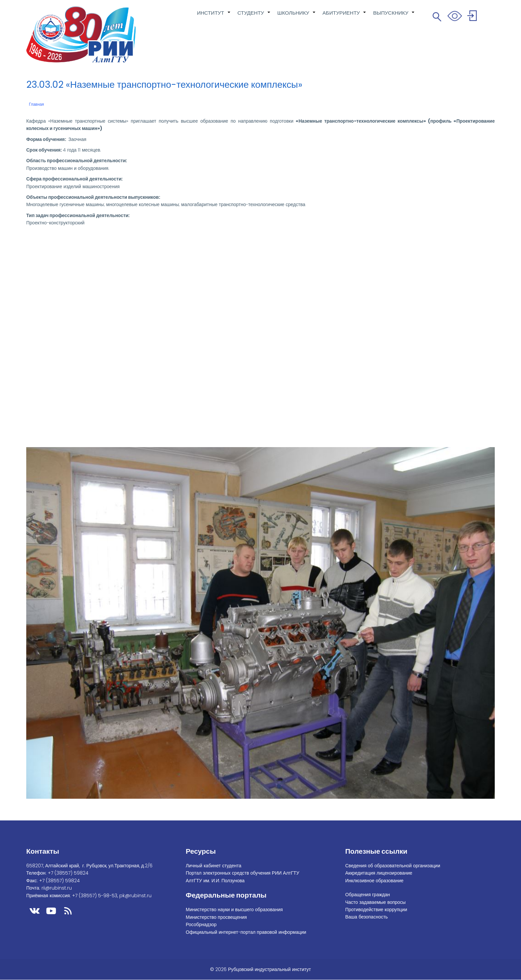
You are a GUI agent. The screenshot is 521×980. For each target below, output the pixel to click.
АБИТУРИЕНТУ (345, 16)
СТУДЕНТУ (254, 16)
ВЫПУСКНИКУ (394, 16)
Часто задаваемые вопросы (375, 902)
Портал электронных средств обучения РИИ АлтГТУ (243, 873)
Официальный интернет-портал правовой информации (246, 932)
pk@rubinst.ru (135, 896)
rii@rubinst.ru (57, 888)
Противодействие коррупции (376, 910)
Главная (36, 104)
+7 (68, 873)
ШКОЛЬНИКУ (297, 16)
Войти (473, 17)
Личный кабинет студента (213, 866)
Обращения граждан (368, 895)
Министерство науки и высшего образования (234, 910)
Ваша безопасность (366, 917)
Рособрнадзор (201, 924)
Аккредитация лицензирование (379, 873)
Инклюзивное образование (374, 881)
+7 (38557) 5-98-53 (95, 896)
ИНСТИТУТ (214, 16)
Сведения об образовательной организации (393, 866)
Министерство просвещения (216, 917)
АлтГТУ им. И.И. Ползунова (215, 881)
